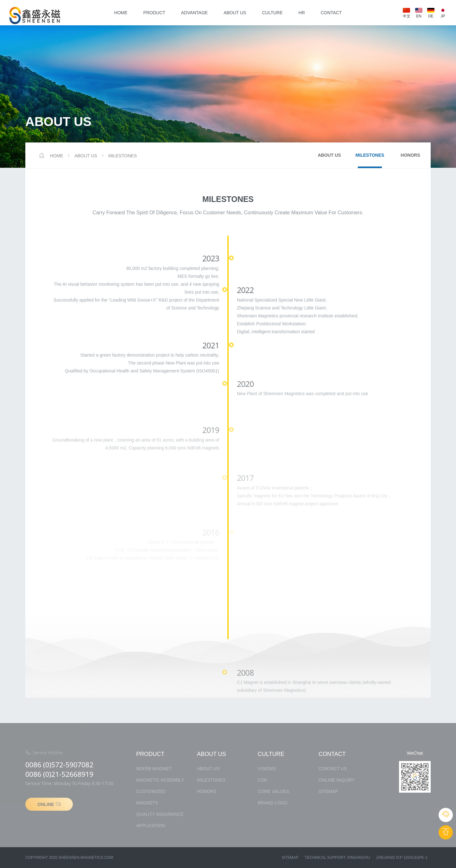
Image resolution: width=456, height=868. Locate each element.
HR (302, 13)
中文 (407, 13)
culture (272, 13)
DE (431, 13)
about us (235, 13)
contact (331, 13)
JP (443, 13)
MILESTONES (118, 156)
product (154, 13)
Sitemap (290, 858)
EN (419, 13)
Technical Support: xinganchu (337, 858)
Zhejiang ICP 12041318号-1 (402, 858)
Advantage (194, 13)
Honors (410, 155)
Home (121, 13)
